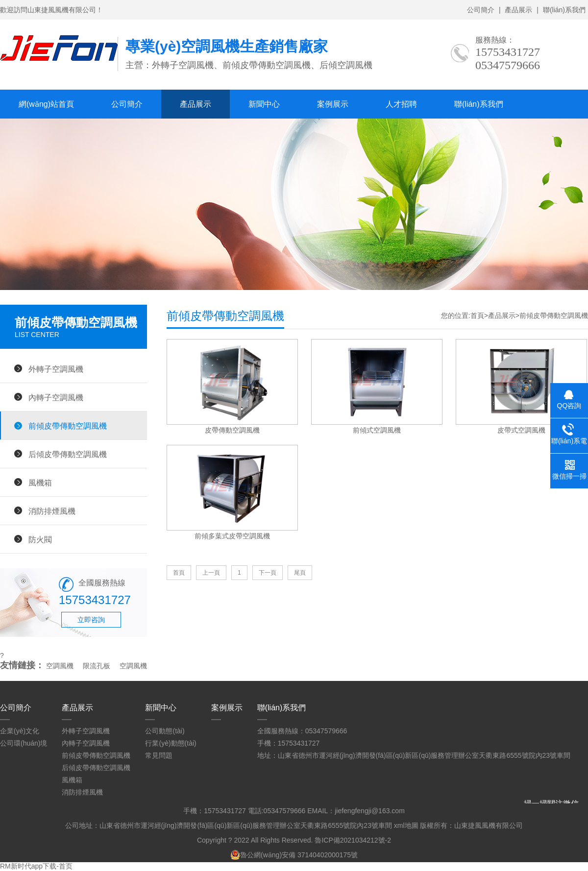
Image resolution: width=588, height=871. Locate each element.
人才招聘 (401, 104)
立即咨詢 (91, 620)
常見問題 (159, 755)
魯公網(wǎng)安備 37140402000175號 (294, 855)
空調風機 (60, 666)
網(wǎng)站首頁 (46, 104)
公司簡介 (481, 10)
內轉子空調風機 (56, 397)
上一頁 (211, 573)
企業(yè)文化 (20, 731)
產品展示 (518, 10)
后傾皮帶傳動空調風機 (68, 454)
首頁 (477, 315)
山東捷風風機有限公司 (489, 825)
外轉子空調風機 (56, 369)
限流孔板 (97, 666)
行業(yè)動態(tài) (171, 743)
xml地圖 (406, 825)
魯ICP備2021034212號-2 (353, 840)
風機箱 (40, 483)
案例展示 (333, 104)
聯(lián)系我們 (564, 10)
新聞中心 (264, 104)
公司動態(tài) (165, 731)
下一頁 (268, 573)
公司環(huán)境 (24, 743)
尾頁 (300, 573)
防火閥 (40, 539)
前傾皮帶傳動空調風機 (68, 426)
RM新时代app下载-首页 (36, 866)
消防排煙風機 (52, 511)
